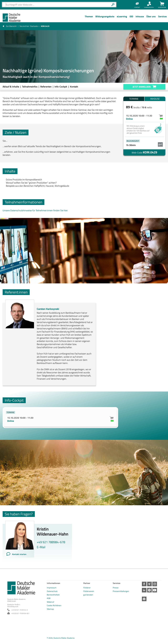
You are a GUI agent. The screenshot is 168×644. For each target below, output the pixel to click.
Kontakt (74, 87)
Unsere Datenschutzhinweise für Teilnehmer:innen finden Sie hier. (35, 210)
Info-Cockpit (61, 87)
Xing (149, 584)
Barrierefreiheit (53, 595)
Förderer (87, 588)
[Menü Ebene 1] (89, 18)
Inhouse (155, 99)
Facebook (144, 584)
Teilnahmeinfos (30, 87)
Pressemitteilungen (121, 591)
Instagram (155, 584)
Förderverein (89, 591)
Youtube (155, 590)
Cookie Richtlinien (54, 605)
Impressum (52, 588)
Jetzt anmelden (142, 87)
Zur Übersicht (11, 26)
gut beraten (88, 595)
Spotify (149, 590)
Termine (134, 99)
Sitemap (50, 609)
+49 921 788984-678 (51, 542)
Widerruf (50, 602)
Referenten (46, 87)
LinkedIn (144, 590)
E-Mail (41, 547)
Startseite (34, 26)
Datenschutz (52, 591)
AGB (49, 598)
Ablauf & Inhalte (11, 87)
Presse (116, 588)
